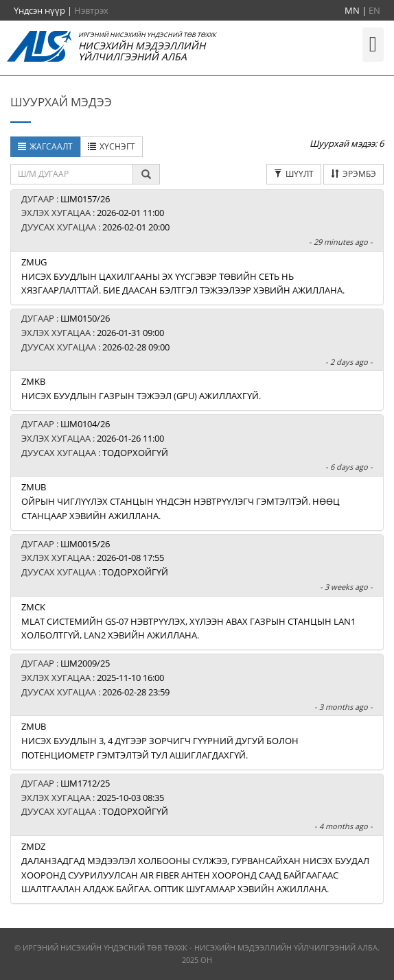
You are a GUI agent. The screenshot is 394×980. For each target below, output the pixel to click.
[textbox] (72, 174)
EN (374, 10)
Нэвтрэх (91, 10)
